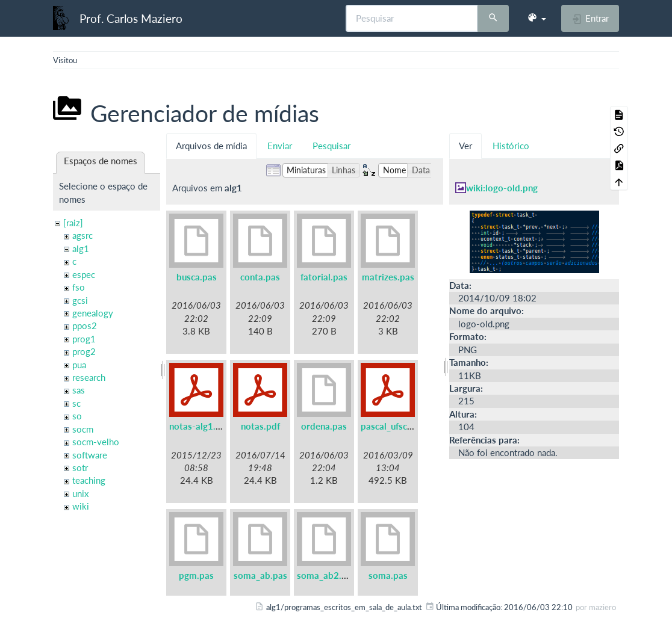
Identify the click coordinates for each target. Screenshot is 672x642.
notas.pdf (260, 426)
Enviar (280, 146)
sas (79, 390)
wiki (81, 506)
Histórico (511, 146)
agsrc (82, 235)
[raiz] (73, 223)
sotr (80, 468)
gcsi (80, 300)
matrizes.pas (388, 277)
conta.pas (260, 277)
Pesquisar (331, 146)
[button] (537, 18)
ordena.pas (324, 426)
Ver (465, 146)
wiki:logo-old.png (502, 188)
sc (76, 403)
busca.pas (197, 277)
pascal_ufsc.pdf (392, 426)
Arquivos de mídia (211, 146)
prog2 (84, 351)
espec (84, 274)
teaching (89, 480)
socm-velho (96, 442)
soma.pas (388, 575)
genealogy (93, 313)
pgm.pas (196, 575)
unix (80, 493)
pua (79, 365)
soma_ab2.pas (326, 575)
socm (83, 429)
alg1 (81, 248)
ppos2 (85, 326)
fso (79, 287)
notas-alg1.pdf (199, 426)
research (89, 377)
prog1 (84, 339)
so (77, 416)
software (90, 455)
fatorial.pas (324, 277)
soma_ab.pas (260, 575)
